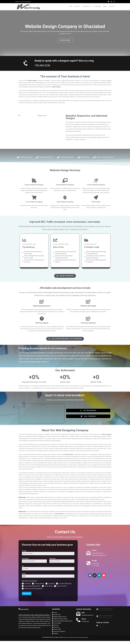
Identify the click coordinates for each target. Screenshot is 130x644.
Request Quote (27, 597)
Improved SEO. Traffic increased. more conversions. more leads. (65, 223)
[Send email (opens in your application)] (114, 2)
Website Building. (56, 87)
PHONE (94, 564)
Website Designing (107, 438)
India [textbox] (24, 579)
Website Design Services (65, 170)
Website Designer (32, 81)
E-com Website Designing (34, 202)
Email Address (53, 562)
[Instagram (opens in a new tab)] (111, 2)
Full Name (24, 554)
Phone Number (26, 562)
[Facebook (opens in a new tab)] (108, 2)
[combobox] (48, 579)
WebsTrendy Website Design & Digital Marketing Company (76, 640)
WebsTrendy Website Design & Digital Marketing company (34, 618)
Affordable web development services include (65, 291)
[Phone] (78, 623)
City (23, 569)
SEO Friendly (96, 202)
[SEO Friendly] (96, 197)
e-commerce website (68, 458)
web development (59, 517)
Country (24, 577)
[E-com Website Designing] (34, 197)
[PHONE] (88, 566)
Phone (84, 622)
